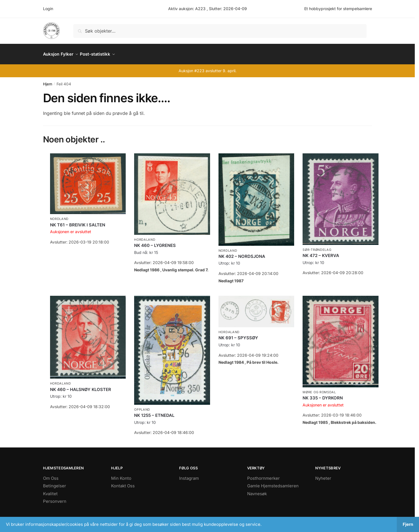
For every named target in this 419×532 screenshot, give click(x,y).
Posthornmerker (263, 475)
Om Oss (51, 475)
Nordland (59, 215)
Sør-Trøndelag (317, 246)
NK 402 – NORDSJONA (242, 253)
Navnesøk (257, 490)
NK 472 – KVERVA (321, 252)
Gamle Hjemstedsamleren (273, 482)
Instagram (189, 475)
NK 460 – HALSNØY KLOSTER (81, 386)
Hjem (48, 81)
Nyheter (323, 475)
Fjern (408, 524)
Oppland (142, 406)
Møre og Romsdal (319, 389)
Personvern (55, 498)
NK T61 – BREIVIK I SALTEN (78, 221)
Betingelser (55, 482)
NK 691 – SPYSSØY (238, 334)
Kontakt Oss (123, 482)
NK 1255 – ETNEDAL (154, 412)
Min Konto (121, 475)
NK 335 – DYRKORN (323, 395)
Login (48, 9)
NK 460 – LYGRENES (155, 242)
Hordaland (145, 236)
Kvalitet (50, 490)
